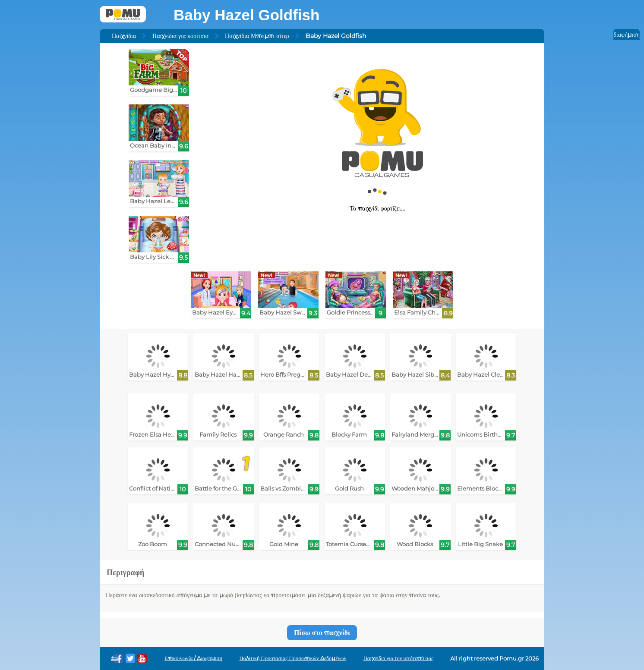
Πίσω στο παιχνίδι (322, 633)
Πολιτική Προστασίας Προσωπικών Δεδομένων (293, 658)
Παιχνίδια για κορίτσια (180, 36)
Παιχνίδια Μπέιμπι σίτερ (257, 36)
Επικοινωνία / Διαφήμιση (193, 658)
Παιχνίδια (124, 36)
